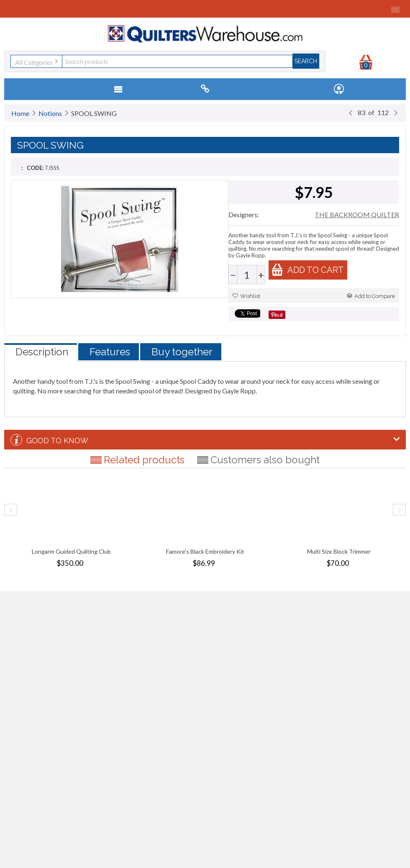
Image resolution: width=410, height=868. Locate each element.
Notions (50, 113)
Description (42, 352)
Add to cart (307, 270)
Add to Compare (371, 296)
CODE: (35, 168)
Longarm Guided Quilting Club (71, 551)
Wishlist (246, 296)
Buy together (182, 352)
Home (20, 113)
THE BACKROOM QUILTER (357, 214)
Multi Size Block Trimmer (339, 551)
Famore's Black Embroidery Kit (205, 551)
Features (110, 352)
